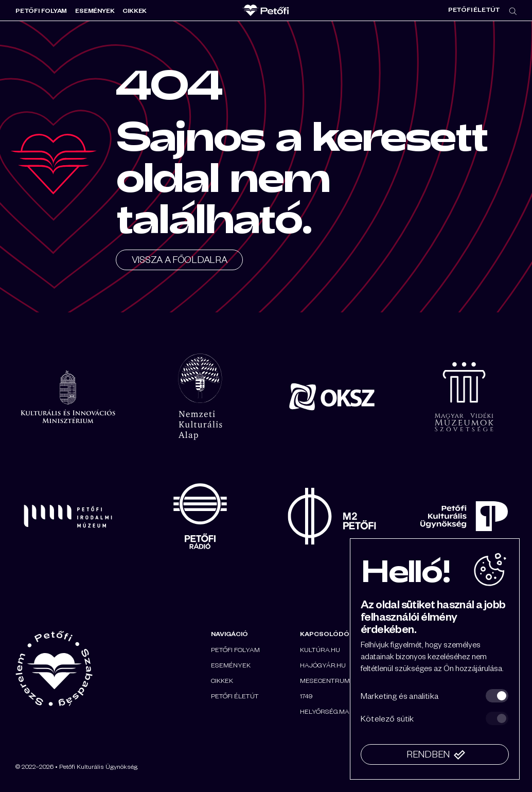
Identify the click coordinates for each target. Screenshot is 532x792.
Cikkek (135, 10)
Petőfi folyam (41, 10)
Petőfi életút (474, 9)
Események (95, 10)
